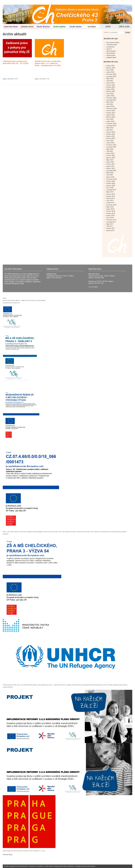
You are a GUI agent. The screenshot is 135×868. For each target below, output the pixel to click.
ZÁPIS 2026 (124, 27)
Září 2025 (110, 81)
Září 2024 (110, 104)
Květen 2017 (111, 228)
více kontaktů (93, 287)
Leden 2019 (110, 203)
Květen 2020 (111, 183)
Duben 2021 (110, 166)
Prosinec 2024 (111, 98)
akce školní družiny (113, 43)
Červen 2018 (111, 211)
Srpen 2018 (110, 209)
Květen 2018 (111, 213)
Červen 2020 (111, 181)
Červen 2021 (111, 164)
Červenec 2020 (112, 179)
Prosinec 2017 (111, 220)
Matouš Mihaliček (69, 866)
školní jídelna (59, 27)
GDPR (108, 27)
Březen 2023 (111, 138)
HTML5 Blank (49, 866)
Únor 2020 (110, 188)
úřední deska (76, 27)
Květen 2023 (111, 134)
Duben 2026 (110, 66)
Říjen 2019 (110, 192)
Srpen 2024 (110, 106)
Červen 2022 (111, 156)
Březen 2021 (111, 168)
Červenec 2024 (112, 109)
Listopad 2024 (111, 100)
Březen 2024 (111, 117)
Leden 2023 (110, 143)
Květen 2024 (111, 113)
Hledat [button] (128, 33)
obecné (109, 49)
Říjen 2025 (110, 79)
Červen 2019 (111, 194)
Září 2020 (110, 175)
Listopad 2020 (111, 171)
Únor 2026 (110, 70)
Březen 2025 (111, 91)
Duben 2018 (110, 216)
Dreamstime (91, 866)
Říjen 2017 (110, 224)
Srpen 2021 (110, 162)
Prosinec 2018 (111, 205)
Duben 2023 (110, 136)
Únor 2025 (110, 94)
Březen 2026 (111, 68)
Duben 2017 (110, 231)
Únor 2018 (110, 218)
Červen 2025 (111, 85)
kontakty (92, 27)
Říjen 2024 (110, 102)
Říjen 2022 (110, 149)
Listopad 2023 (111, 126)
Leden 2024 (110, 121)
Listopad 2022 (111, 147)
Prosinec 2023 (111, 124)
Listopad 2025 (111, 77)
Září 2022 (110, 151)
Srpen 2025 (110, 83)
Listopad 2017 (111, 222)
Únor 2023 (110, 141)
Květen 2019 (111, 196)
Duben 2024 (110, 115)
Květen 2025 (111, 87)
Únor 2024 (110, 119)
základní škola (27, 27)
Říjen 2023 (110, 128)
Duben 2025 (110, 89)
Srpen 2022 (110, 153)
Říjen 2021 (110, 160)
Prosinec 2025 (111, 74)
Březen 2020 (111, 186)
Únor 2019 (110, 201)
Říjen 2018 (110, 207)
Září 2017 (110, 226)
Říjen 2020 (110, 173)
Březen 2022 (111, 158)
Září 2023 (110, 130)
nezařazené (110, 47)
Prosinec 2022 (111, 145)
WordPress (40, 866)
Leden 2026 (110, 72)
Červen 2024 (111, 111)
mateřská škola (11, 27)
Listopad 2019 (111, 190)
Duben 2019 (110, 198)
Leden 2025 (110, 96)
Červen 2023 (111, 132)
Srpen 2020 (110, 177)
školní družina (43, 27)
